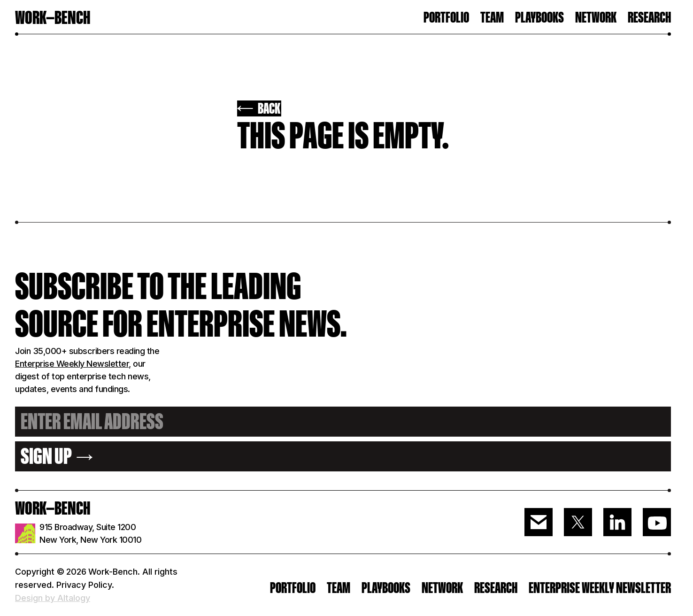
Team (339, 588)
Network (596, 18)
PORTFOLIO (446, 18)
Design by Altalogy (53, 598)
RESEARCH (649, 18)
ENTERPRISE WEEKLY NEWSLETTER (600, 588)
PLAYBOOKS (386, 588)
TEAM (492, 18)
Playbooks (539, 18)
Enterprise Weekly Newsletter (72, 364)
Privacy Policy (84, 585)
